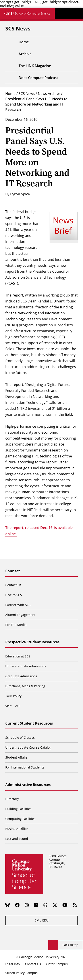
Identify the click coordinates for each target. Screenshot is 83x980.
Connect (13, 571)
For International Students (25, 767)
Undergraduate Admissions (26, 666)
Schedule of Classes (20, 737)
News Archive (49, 93)
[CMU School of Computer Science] (27, 13)
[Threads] (45, 905)
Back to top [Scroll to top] (70, 945)
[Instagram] (27, 905)
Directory (12, 799)
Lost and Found (17, 839)
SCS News (27, 93)
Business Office (17, 829)
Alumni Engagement (20, 615)
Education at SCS (18, 656)
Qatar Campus (57, 964)
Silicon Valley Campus (21, 973)
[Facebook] (17, 905)
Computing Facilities (20, 819)
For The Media (16, 625)
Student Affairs (16, 757)
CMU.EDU (41, 920)
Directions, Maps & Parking (25, 686)
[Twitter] (55, 905)
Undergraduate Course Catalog (28, 747)
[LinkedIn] (36, 905)
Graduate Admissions (21, 676)
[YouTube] (65, 905)
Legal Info (13, 964)
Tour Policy (13, 696)
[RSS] (75, 905)
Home (10, 93)
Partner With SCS (18, 605)
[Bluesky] (8, 905)
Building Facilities (18, 809)
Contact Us (13, 585)
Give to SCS (14, 595)
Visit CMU (12, 706)
